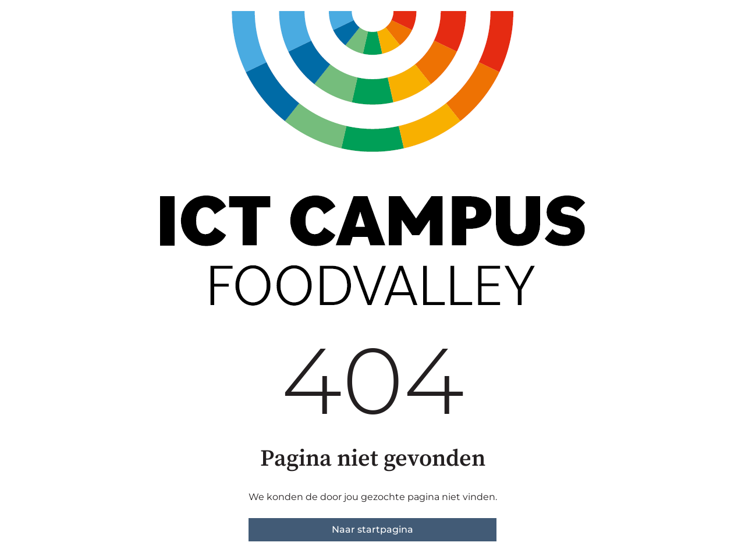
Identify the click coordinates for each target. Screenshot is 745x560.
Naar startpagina (372, 529)
